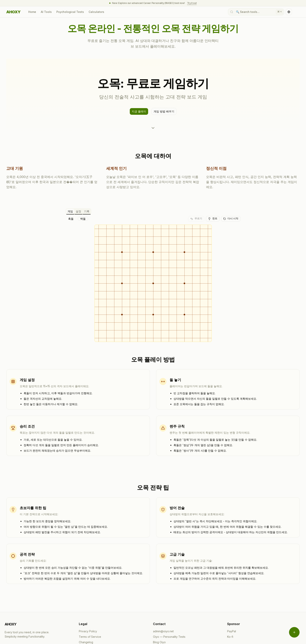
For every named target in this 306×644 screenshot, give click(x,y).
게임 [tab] (70, 211)
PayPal (232, 602)
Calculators (96, 12)
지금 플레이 (139, 111)
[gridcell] (112, 228)
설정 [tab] (78, 211)
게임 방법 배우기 (164, 111)
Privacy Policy (88, 602)
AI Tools (46, 12)
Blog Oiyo (159, 613)
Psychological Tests (70, 12)
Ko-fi (230, 607)
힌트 (213, 218)
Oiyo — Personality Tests (169, 607)
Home (32, 12)
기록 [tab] (87, 211)
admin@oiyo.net (163, 602)
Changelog (86, 613)
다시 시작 (231, 218)
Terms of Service (90, 607)
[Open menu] (294, 632)
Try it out (192, 3)
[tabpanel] (153, 264)
